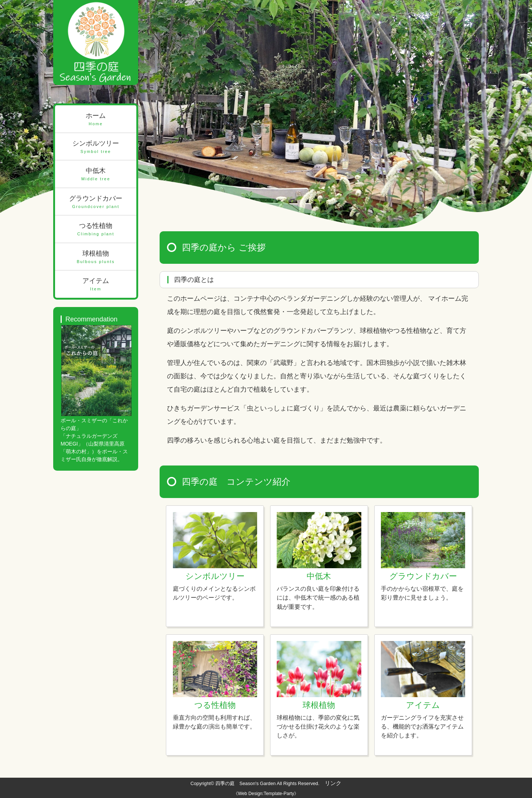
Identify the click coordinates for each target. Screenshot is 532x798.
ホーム (96, 120)
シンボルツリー (96, 147)
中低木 (96, 175)
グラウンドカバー (96, 202)
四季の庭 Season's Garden (245, 783)
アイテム (96, 285)
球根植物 (96, 257)
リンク (333, 783)
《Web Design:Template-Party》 (266, 794)
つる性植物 (96, 230)
